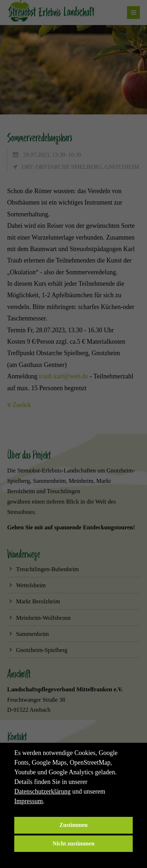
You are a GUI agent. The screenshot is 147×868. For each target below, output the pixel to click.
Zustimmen (73, 825)
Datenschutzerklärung (42, 791)
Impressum (29, 801)
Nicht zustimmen (73, 844)
